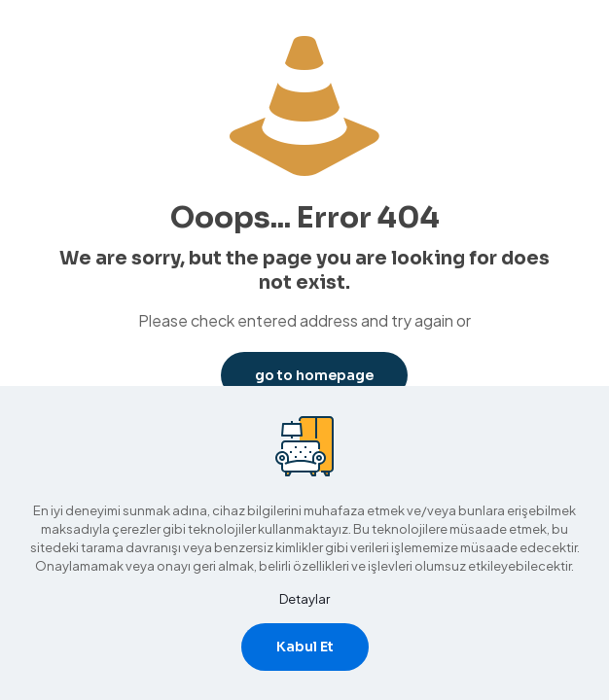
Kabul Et (305, 647)
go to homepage (314, 375)
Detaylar (304, 599)
